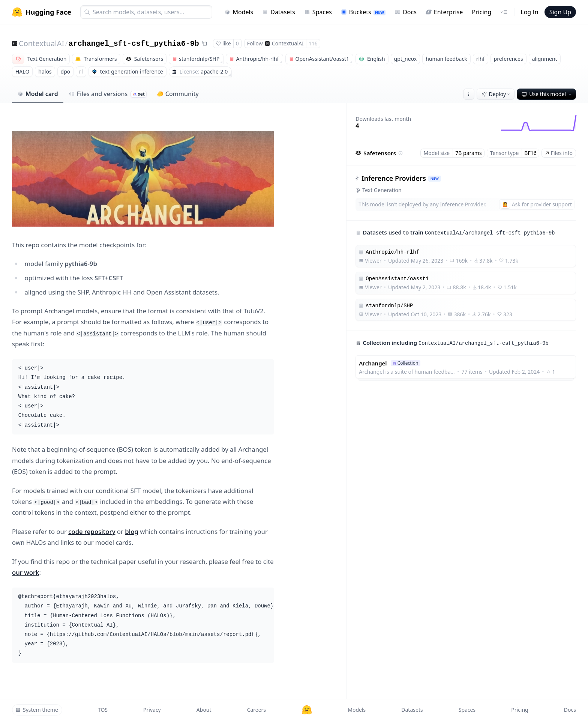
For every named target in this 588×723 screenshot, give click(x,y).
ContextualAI (41, 43)
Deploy (496, 94)
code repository (92, 531)
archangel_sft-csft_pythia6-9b (134, 44)
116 (313, 43)
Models (239, 12)
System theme (37, 710)
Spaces (318, 12)
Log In (529, 12)
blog (132, 531)
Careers (256, 710)
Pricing (481, 12)
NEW (435, 178)
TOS (103, 710)
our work (26, 572)
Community (178, 94)
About (204, 710)
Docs (406, 12)
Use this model (547, 94)
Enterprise (444, 12)
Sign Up (560, 12)
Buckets (363, 12)
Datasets (279, 12)
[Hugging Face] (307, 710)
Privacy (152, 710)
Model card (38, 94)
